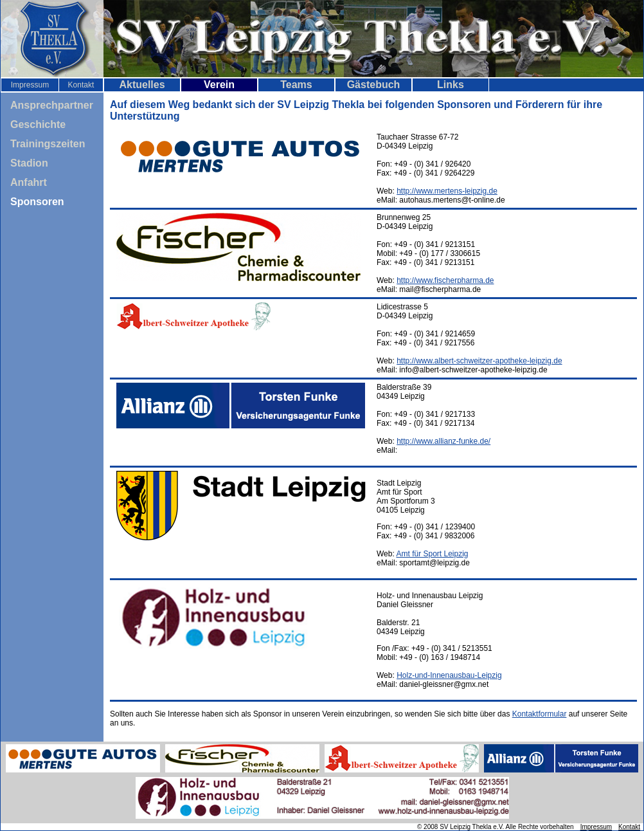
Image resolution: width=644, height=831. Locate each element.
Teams (296, 85)
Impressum (30, 85)
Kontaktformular (540, 714)
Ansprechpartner (52, 105)
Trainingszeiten (48, 144)
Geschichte (38, 124)
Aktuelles (142, 85)
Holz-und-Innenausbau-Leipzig (449, 675)
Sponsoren (37, 202)
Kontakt (81, 85)
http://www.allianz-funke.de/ (443, 441)
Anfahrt (29, 182)
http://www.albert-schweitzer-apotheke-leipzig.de (479, 361)
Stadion (29, 163)
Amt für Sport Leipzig (432, 554)
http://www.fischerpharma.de (445, 280)
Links (451, 85)
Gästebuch (374, 85)
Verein (219, 85)
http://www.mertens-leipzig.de (447, 191)
